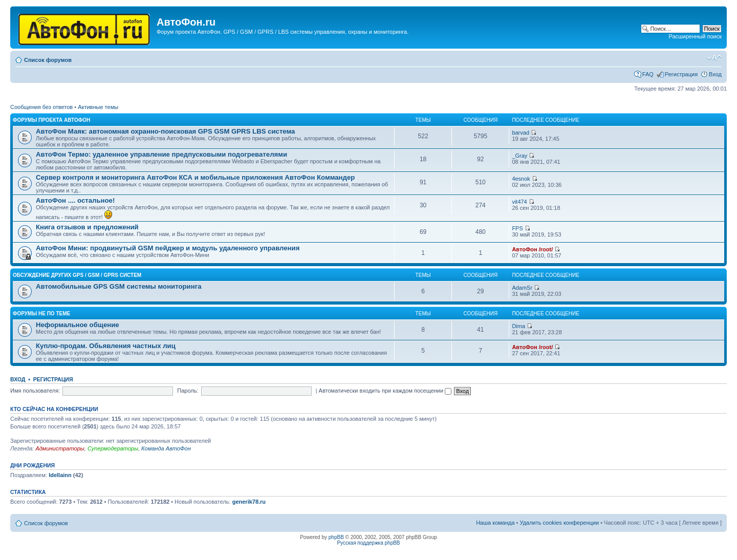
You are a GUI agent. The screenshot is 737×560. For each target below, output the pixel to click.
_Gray (519, 156)
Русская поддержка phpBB (368, 543)
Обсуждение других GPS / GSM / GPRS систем (77, 275)
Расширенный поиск (695, 36)
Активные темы (98, 107)
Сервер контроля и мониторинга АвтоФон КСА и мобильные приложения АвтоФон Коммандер (195, 177)
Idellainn (60, 475)
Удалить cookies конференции (560, 523)
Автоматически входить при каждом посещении (385, 391)
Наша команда (495, 523)
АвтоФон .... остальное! (75, 200)
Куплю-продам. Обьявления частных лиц (106, 346)
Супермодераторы (113, 448)
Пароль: (188, 391)
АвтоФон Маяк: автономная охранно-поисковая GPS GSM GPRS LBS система (165, 131)
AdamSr (522, 288)
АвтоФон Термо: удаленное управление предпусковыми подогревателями (161, 154)
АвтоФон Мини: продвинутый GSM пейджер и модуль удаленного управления (168, 248)
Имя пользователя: (35, 391)
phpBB (336, 537)
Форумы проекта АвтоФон (51, 120)
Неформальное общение (78, 325)
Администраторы (60, 448)
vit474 (519, 202)
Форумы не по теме (41, 314)
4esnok (521, 179)
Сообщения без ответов (41, 107)
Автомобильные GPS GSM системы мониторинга (119, 286)
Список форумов (48, 60)
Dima (518, 326)
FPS (517, 228)
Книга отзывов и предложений (87, 227)
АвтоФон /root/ (532, 249)
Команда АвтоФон (166, 448)
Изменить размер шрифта (714, 58)
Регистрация (681, 74)
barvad (521, 133)
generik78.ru (249, 502)
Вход (715, 74)
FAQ (648, 74)
